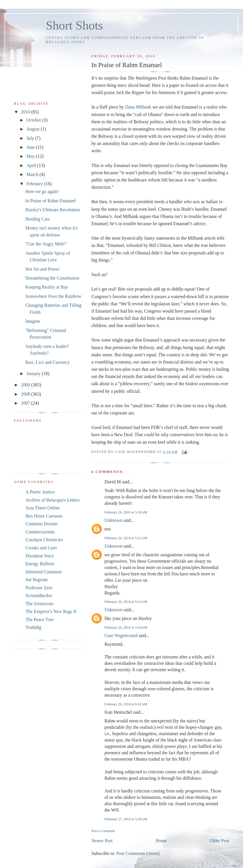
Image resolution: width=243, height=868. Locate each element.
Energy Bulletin (40, 564)
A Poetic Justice (40, 492)
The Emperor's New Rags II (51, 611)
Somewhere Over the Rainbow (53, 296)
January (34, 374)
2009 (26, 385)
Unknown (113, 520)
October (34, 120)
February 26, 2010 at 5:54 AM (126, 627)
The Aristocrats (39, 604)
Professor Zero (39, 588)
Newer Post (102, 841)
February (35, 184)
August (33, 129)
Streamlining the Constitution (52, 278)
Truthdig (33, 627)
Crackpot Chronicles (44, 540)
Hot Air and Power (42, 269)
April (32, 165)
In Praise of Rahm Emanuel (50, 201)
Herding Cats (37, 219)
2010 (26, 112)
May (31, 156)
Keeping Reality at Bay (47, 287)
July (31, 138)
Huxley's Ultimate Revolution (52, 210)
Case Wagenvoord (121, 635)
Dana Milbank (138, 107)
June (31, 147)
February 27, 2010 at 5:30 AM (126, 819)
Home (161, 841)
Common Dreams (42, 524)
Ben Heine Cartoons (44, 516)
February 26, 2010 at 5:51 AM (126, 538)
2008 (26, 394)
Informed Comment (43, 572)
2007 (26, 403)
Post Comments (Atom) (138, 853)
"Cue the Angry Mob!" (46, 244)
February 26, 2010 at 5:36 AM (126, 512)
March (33, 174)
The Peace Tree (40, 620)
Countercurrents (40, 532)
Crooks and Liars (41, 548)
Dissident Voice (40, 556)
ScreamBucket (39, 596)
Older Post (219, 841)
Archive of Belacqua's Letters (53, 500)
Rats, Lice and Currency (47, 362)
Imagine (33, 321)
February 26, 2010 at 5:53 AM (126, 602)
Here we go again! (42, 191)
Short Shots (74, 25)
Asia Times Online (43, 508)
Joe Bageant (37, 580)
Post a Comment (103, 831)
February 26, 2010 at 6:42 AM (126, 704)
